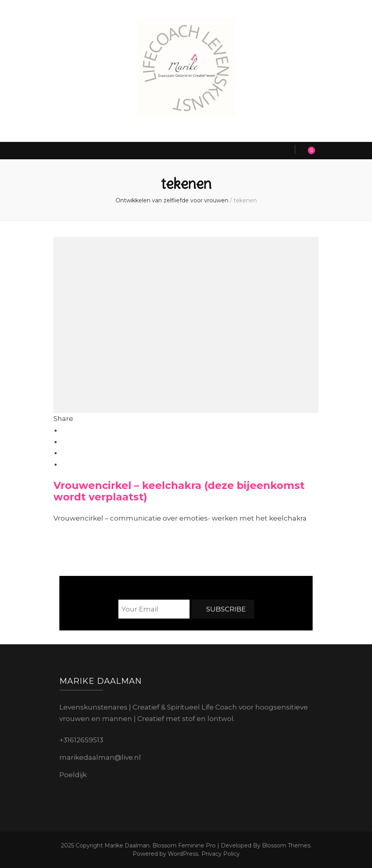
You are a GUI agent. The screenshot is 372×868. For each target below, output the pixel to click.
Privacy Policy (221, 854)
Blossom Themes (285, 845)
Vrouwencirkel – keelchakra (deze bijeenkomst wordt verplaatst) (179, 491)
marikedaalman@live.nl (100, 757)
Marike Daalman (127, 845)
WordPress (183, 854)
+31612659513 (81, 740)
